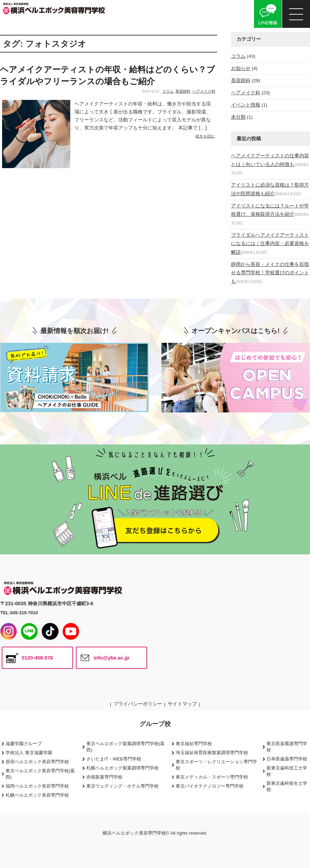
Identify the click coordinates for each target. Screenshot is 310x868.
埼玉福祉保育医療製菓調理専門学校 (212, 753)
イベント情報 (246, 105)
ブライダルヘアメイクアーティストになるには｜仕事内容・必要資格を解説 (270, 244)
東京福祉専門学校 (194, 744)
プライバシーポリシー (138, 704)
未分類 (238, 117)
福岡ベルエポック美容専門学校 (37, 786)
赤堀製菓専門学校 (104, 777)
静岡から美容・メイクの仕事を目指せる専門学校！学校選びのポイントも (270, 273)
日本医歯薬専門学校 (287, 759)
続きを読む (205, 136)
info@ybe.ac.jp (111, 658)
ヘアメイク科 (204, 91)
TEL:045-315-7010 (19, 613)
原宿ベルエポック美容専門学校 (37, 762)
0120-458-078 (37, 658)
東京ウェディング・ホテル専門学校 (122, 786)
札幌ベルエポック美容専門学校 (37, 795)
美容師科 (183, 91)
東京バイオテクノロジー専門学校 (210, 786)
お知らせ (241, 68)
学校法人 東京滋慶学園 (29, 753)
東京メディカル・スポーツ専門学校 (212, 777)
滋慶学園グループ (24, 744)
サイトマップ (182, 704)
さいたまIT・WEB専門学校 (114, 759)
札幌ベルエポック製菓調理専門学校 (122, 768)
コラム (168, 91)
